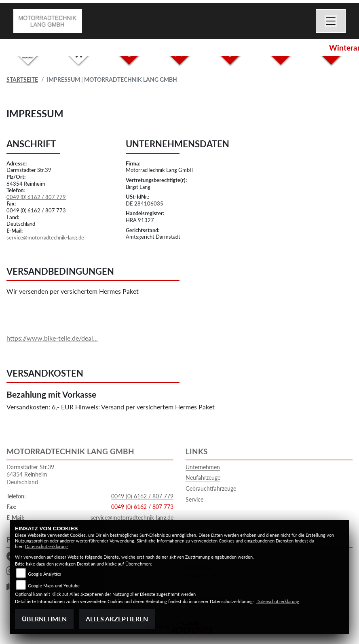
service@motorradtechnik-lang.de (45, 237)
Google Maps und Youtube (54, 586)
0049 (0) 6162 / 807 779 (36, 197)
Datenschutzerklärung (46, 546)
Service (194, 499)
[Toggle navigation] (331, 21)
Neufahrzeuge (203, 478)
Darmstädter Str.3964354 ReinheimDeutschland (30, 475)
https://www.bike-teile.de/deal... (52, 338)
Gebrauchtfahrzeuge (211, 488)
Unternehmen (203, 467)
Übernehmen (44, 619)
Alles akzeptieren (117, 619)
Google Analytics (44, 574)
